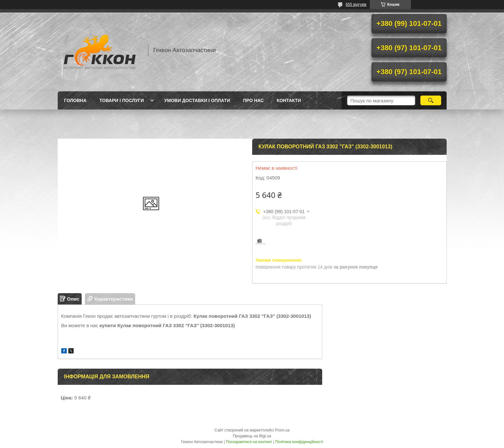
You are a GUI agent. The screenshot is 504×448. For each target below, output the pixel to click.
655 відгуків (356, 5)
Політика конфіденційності (299, 442)
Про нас (253, 100)
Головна (75, 100)
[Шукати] (431, 100)
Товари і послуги (122, 100)
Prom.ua (282, 430)
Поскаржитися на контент (249, 442)
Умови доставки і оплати (197, 100)
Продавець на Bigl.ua (252, 436)
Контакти (289, 100)
